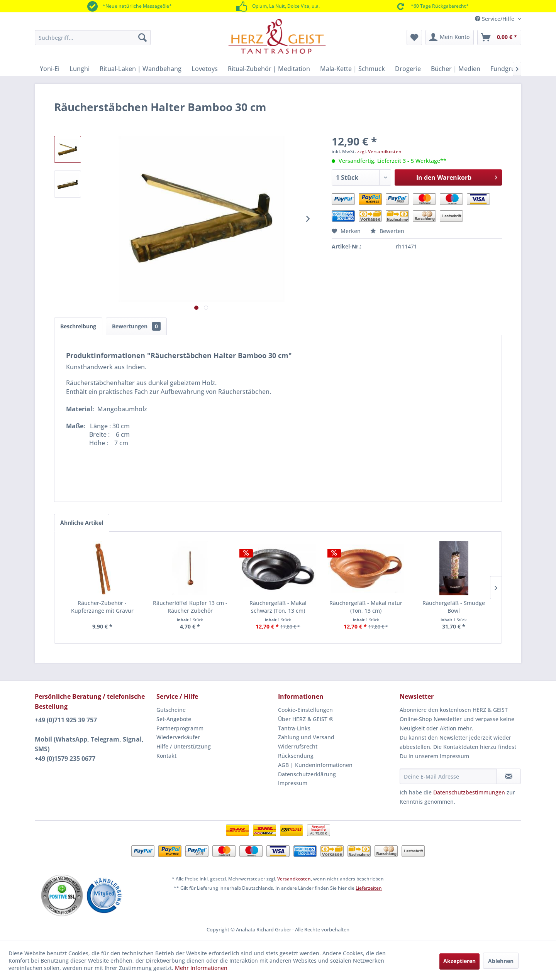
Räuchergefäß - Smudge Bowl (454, 607)
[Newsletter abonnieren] (509, 776)
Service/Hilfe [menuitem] (495, 19)
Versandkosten (294, 879)
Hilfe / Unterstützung (184, 746)
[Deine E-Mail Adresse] (448, 776)
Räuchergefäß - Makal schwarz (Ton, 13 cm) (278, 607)
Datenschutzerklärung (307, 774)
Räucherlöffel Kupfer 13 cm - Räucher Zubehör (190, 607)
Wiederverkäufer (178, 737)
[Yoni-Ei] (50, 69)
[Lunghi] (80, 69)
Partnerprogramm (180, 728)
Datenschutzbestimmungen (469, 792)
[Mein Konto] (450, 37)
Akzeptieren (459, 961)
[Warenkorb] (499, 37)
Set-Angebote (174, 719)
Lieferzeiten (369, 888)
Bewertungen (136, 326)
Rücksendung (296, 756)
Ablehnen (501, 961)
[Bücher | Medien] (456, 69)
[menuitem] (93, 37)
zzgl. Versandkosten (379, 151)
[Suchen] (142, 37)
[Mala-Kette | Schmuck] (353, 69)
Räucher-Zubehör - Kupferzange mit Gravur (102, 607)
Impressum (293, 783)
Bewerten (387, 231)
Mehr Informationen (201, 968)
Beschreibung (78, 326)
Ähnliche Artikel (82, 523)
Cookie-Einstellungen (305, 710)
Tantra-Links (294, 728)
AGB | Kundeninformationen (315, 765)
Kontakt (166, 756)
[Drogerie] (408, 69)
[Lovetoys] (205, 69)
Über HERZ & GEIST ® (306, 719)
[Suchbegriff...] (93, 37)
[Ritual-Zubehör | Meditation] (269, 69)
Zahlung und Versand (306, 737)
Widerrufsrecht (298, 746)
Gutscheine (171, 710)
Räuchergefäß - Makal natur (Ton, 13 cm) (366, 607)
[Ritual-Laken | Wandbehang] (141, 69)
